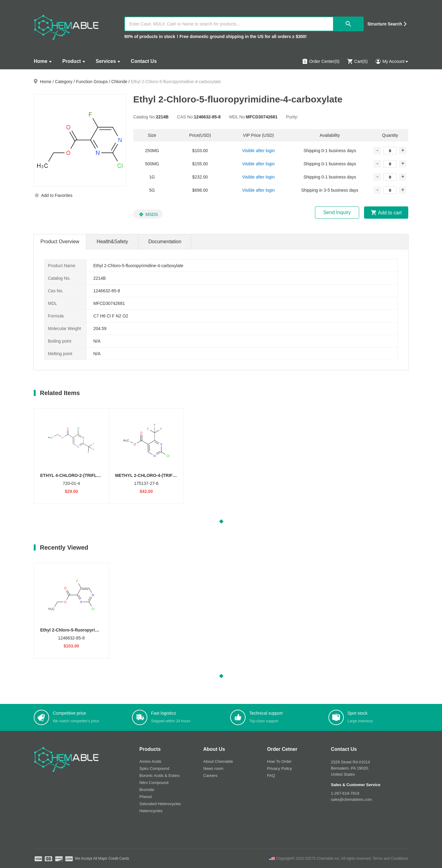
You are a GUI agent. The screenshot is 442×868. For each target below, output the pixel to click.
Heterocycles (151, 811)
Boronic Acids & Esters (160, 776)
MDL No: (238, 117)
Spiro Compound (154, 768)
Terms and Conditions (390, 858)
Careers (210, 776)
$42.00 (146, 491)
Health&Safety (112, 242)
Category (64, 82)
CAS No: (185, 117)
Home (41, 61)
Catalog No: (145, 117)
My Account (392, 61)
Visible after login (258, 151)
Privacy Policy (279, 768)
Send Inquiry (337, 212)
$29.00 (71, 491)
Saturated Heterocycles (160, 804)
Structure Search (385, 24)
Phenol (145, 797)
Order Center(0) (321, 61)
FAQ (271, 776)
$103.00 (71, 646)
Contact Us (144, 61)
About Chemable (218, 761)
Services (106, 61)
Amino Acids (150, 761)
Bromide (147, 790)
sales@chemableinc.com (351, 800)
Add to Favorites (57, 195)
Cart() (357, 61)
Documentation (165, 242)
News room (213, 768)
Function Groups (92, 82)
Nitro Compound (154, 783)
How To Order (279, 761)
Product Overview (60, 242)
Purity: (292, 117)
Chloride (119, 82)
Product (72, 61)
